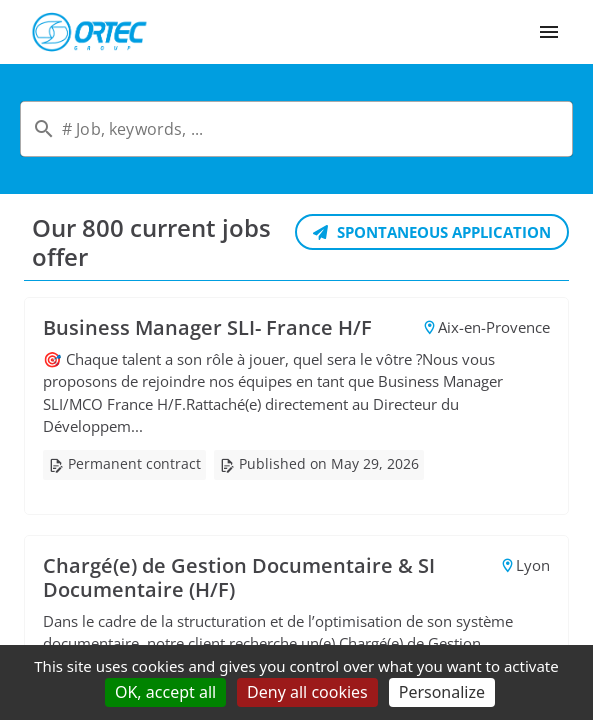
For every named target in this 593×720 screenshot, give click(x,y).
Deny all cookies (307, 692)
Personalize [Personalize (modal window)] (442, 692)
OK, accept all (165, 692)
